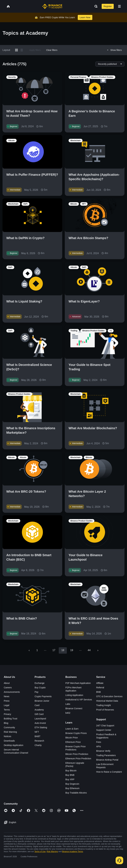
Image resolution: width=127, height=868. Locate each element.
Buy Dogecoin (72, 784)
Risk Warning (10, 732)
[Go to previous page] (29, 650)
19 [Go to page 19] (72, 650)
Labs (68, 704)
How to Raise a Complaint (109, 772)
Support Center (104, 730)
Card (37, 705)
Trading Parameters (106, 755)
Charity (38, 745)
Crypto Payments (43, 696)
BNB (99, 692)
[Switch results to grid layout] (16, 50)
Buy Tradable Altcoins (76, 793)
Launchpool (40, 719)
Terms (7, 710)
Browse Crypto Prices (76, 733)
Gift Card (39, 714)
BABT (38, 736)
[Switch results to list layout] (22, 50)
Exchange (40, 683)
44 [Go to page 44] (89, 650)
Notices (8, 736)
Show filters (114, 50)
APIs (99, 746)
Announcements (12, 692)
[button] (119, 6)
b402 (68, 713)
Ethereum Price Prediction (78, 759)
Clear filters (52, 50)
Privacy (7, 714)
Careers (8, 688)
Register (108, 6)
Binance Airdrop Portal (107, 760)
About (7, 683)
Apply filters (35, 50)
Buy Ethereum (72, 788)
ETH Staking (41, 727)
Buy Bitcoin (71, 771)
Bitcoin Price (72, 738)
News (7, 696)
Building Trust (11, 719)
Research (39, 741)
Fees (99, 742)
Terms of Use (40, 852)
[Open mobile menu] (119, 6)
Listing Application (74, 695)
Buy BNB (70, 775)
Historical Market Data (107, 701)
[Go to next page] (98, 650)
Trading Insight (104, 705)
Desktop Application (14, 745)
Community (9, 727)
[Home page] (52, 6)
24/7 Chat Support (105, 726)
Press (7, 701)
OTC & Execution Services (109, 696)
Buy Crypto (40, 688)
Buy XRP (70, 779)
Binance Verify (103, 751)
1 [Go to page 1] (37, 650)
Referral (100, 688)
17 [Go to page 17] (54, 650)
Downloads (9, 741)
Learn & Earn (72, 729)
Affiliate (100, 683)
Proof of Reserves (105, 710)
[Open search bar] (95, 6)
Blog (6, 723)
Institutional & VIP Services (79, 700)
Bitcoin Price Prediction (77, 754)
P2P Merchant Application (78, 683)
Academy (39, 710)
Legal (6, 705)
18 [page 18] (63, 650)
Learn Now (85, 17)
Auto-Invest (40, 723)
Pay (37, 692)
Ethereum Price (73, 742)
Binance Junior (42, 701)
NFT (37, 732)
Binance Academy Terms (73, 852)
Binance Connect (74, 708)
